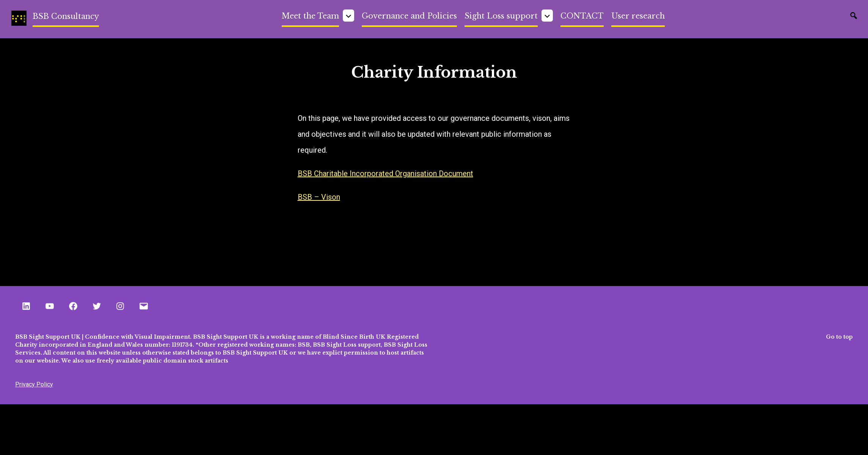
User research (638, 16)
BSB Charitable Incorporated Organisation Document (385, 174)
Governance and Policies (409, 16)
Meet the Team (310, 16)
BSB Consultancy (66, 16)
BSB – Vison (319, 197)
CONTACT (582, 16)
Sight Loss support (501, 16)
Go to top (839, 337)
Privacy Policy (34, 384)
